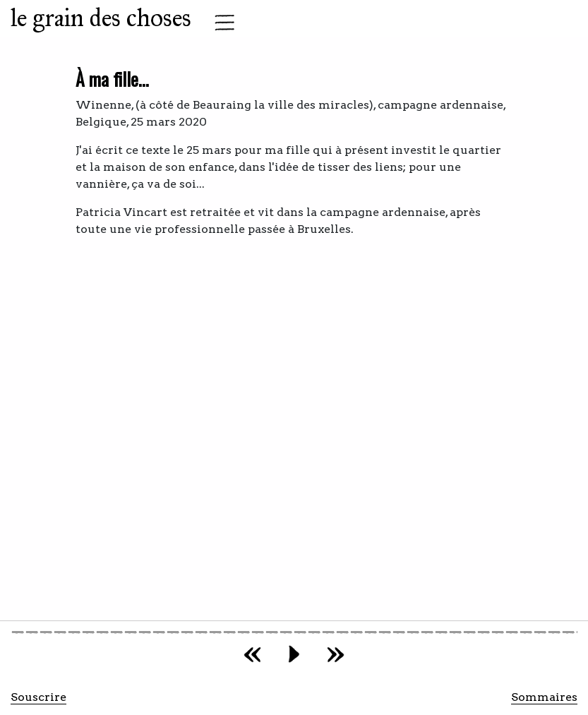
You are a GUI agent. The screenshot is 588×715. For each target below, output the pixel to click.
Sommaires (544, 697)
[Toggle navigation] (220, 23)
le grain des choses (101, 18)
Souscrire (38, 697)
